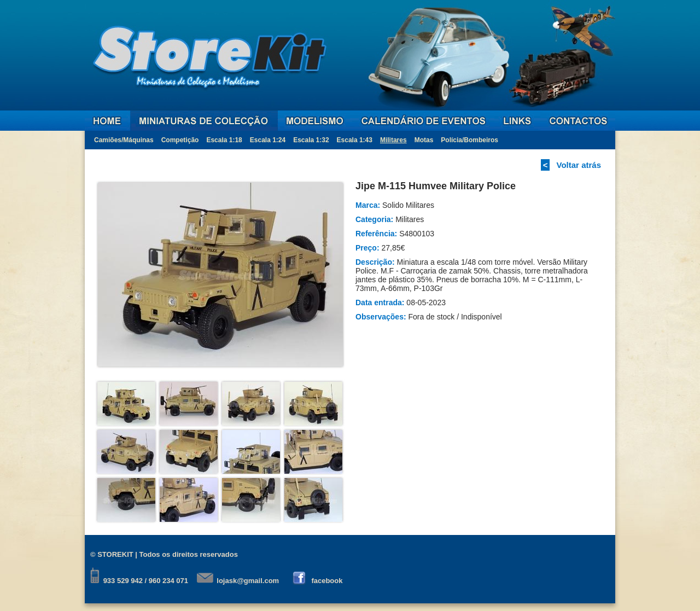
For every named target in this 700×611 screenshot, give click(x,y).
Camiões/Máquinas (124, 140)
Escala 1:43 (355, 140)
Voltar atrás (579, 165)
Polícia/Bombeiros (469, 140)
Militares (393, 140)
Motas (424, 140)
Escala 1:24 (268, 140)
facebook (327, 581)
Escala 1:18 (224, 140)
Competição (180, 140)
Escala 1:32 (311, 140)
